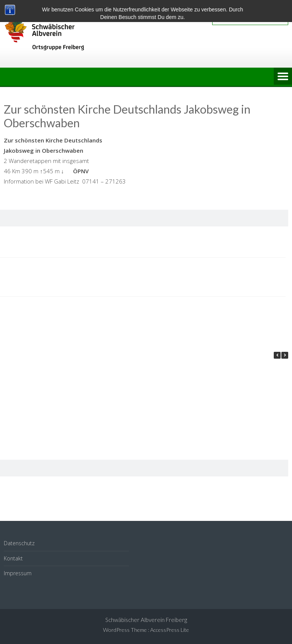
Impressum (18, 573)
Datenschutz (19, 543)
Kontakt (13, 558)
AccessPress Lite (170, 630)
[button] (285, 355)
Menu (283, 77)
